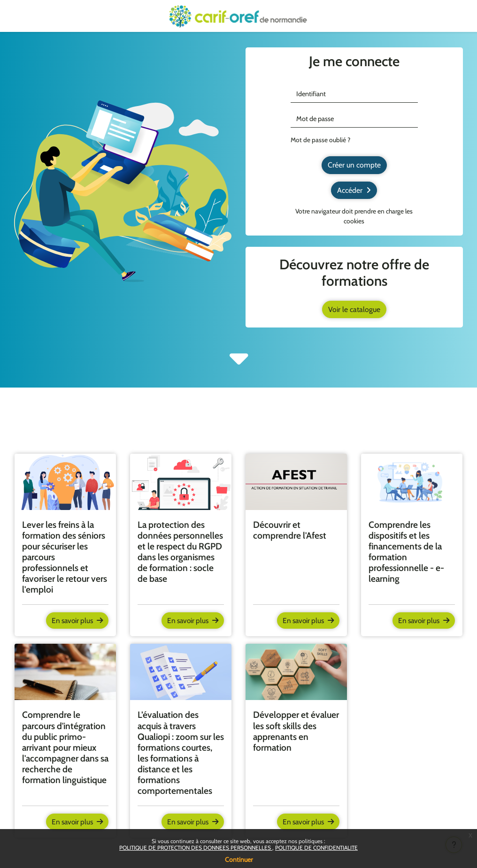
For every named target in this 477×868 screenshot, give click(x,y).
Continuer (239, 860)
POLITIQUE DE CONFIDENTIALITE (316, 848)
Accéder (354, 190)
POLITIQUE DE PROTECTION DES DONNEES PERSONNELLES (196, 848)
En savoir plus (76, 621)
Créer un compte (354, 165)
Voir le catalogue (354, 309)
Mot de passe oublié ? (320, 140)
